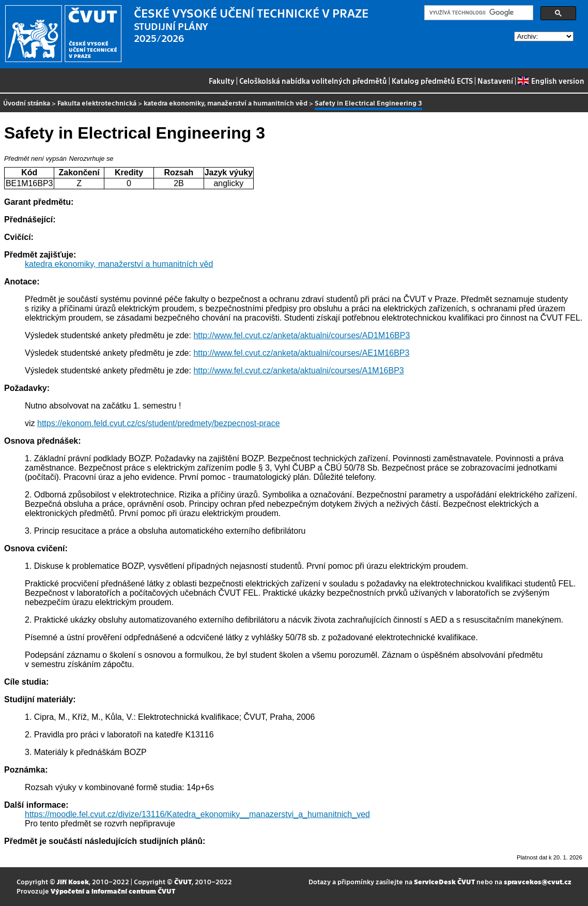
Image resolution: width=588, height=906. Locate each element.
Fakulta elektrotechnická (97, 103)
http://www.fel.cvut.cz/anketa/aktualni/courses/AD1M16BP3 (301, 335)
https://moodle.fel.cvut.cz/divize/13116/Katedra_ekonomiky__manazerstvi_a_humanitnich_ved (197, 814)
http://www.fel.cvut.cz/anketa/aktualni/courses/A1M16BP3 (298, 371)
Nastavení (495, 81)
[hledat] (478, 13)
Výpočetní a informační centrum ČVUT (113, 891)
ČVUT (183, 881)
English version (551, 81)
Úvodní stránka (27, 103)
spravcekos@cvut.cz (538, 881)
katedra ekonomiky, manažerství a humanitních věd (226, 103)
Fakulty (222, 81)
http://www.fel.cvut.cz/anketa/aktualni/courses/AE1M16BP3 (301, 353)
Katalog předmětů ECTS (432, 81)
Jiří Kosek (73, 881)
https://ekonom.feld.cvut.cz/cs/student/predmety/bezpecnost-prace (159, 423)
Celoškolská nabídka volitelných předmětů (313, 81)
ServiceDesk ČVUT (444, 881)
